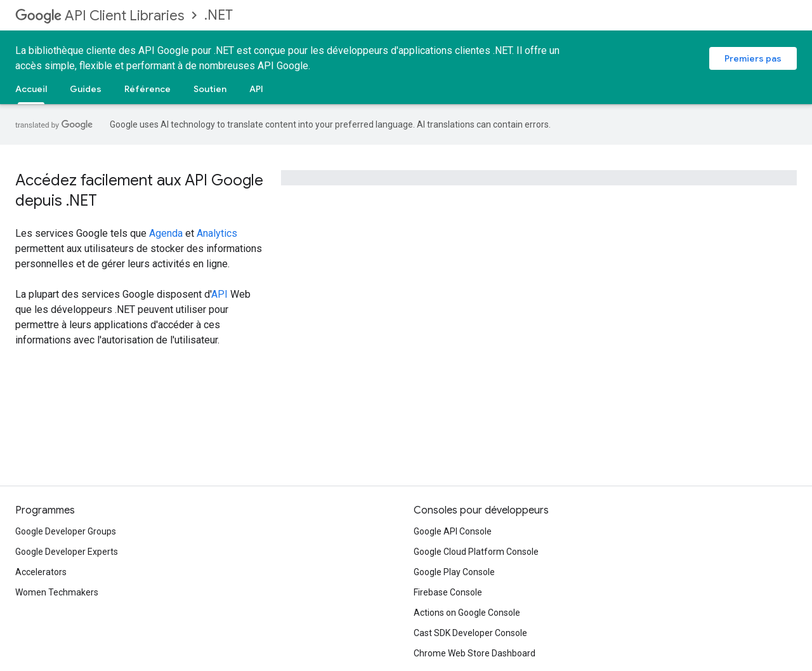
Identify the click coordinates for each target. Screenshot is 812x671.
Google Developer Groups (66, 531)
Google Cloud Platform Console (476, 552)
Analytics (217, 233)
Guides (86, 89)
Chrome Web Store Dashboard (475, 653)
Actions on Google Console (467, 613)
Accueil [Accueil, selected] (31, 89)
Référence (147, 89)
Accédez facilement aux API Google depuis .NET (139, 190)
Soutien (210, 89)
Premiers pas (753, 58)
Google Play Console (454, 572)
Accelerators (41, 572)
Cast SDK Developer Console (470, 633)
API (256, 89)
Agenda (166, 233)
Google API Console (453, 531)
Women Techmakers (57, 592)
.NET (219, 15)
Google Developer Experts (67, 552)
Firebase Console (448, 592)
